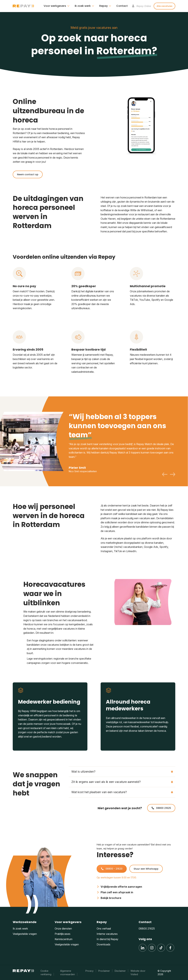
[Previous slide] (165, 474)
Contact (122, 6)
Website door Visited (138, 973)
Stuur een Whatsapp (146, 869)
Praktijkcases (63, 934)
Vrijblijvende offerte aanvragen (119, 887)
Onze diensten (63, 929)
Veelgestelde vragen (25, 934)
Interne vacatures (107, 934)
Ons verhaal (104, 929)
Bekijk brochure (109, 898)
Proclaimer (104, 971)
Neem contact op (28, 174)
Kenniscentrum (64, 939)
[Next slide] (173, 474)
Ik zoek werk (20, 929)
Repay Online (141, 6)
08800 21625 (161, 808)
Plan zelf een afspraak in (115, 892)
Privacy (89, 971)
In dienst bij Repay (107, 939)
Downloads (103, 944)
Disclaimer (120, 971)
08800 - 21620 (112, 869)
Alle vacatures (164, 6)
